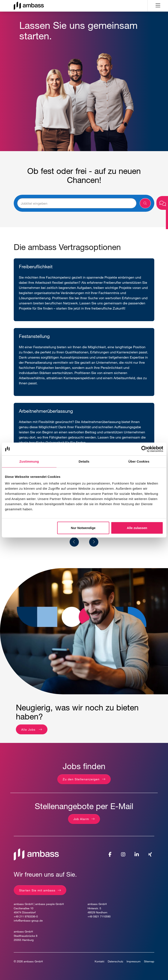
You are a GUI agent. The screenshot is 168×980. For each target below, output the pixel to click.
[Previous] (74, 542)
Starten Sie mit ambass (37, 890)
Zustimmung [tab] (29, 461)
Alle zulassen (137, 528)
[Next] (94, 542)
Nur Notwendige (83, 528)
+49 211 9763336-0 (26, 916)
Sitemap (149, 961)
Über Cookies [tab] (139, 461)
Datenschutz (115, 961)
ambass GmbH (33, 961)
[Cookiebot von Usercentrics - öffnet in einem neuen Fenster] (144, 449)
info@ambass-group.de (28, 921)
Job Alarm (81, 819)
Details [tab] (84, 461)
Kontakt (99, 961)
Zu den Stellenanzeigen (81, 779)
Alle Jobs (29, 729)
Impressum (134, 961)
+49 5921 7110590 (99, 916)
